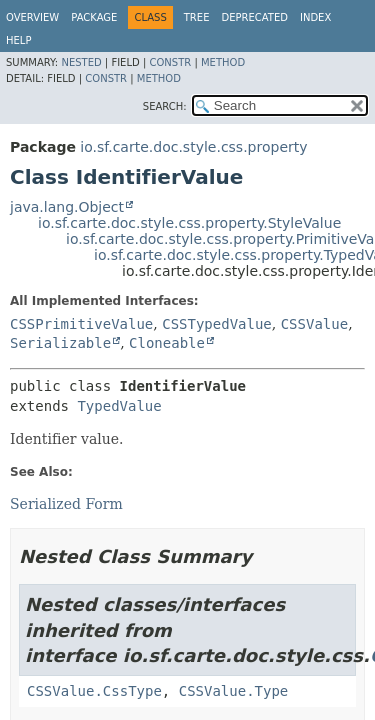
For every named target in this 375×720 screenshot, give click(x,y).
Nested (81, 62)
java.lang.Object (67, 207)
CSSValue (314, 324)
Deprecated (254, 17)
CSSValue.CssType (94, 691)
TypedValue (119, 406)
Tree (197, 17)
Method (223, 62)
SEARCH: (165, 106)
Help (18, 40)
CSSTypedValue (217, 324)
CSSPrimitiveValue (81, 324)
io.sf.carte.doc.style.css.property (193, 147)
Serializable (60, 343)
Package (94, 17)
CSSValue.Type (234, 691)
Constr (170, 62)
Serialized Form (66, 504)
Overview (32, 17)
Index (315, 17)
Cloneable (167, 343)
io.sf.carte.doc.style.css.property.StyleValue (189, 223)
